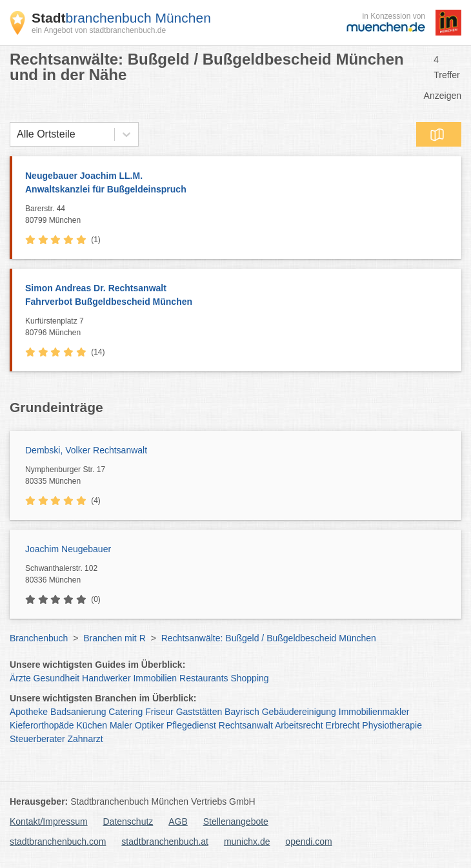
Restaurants (204, 678)
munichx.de (247, 842)
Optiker (149, 725)
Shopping (249, 678)
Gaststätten (199, 712)
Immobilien (155, 678)
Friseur (159, 712)
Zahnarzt (85, 739)
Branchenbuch (39, 638)
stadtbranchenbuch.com (58, 842)
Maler (121, 725)
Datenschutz (128, 821)
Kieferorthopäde (42, 725)
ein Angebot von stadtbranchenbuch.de (99, 30)
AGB (178, 821)
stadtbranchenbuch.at (165, 842)
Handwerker (106, 678)
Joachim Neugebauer (68, 549)
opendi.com (308, 842)
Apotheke (29, 712)
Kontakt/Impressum (49, 821)
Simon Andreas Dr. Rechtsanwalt (237, 296)
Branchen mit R (114, 638)
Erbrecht (343, 725)
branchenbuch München (121, 18)
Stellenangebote (236, 821)
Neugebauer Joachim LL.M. (237, 183)
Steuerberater (37, 739)
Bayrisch (242, 712)
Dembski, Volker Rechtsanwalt (86, 450)
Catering (125, 712)
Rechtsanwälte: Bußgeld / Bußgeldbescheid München (269, 638)
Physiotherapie (392, 725)
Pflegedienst (191, 725)
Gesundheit (57, 678)
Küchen (92, 725)
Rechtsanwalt (246, 725)
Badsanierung (78, 712)
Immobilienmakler (374, 712)
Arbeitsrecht (299, 725)
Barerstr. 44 (240, 215)
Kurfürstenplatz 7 (240, 327)
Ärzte (20, 678)
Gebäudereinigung (299, 712)
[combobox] (17, 134)
